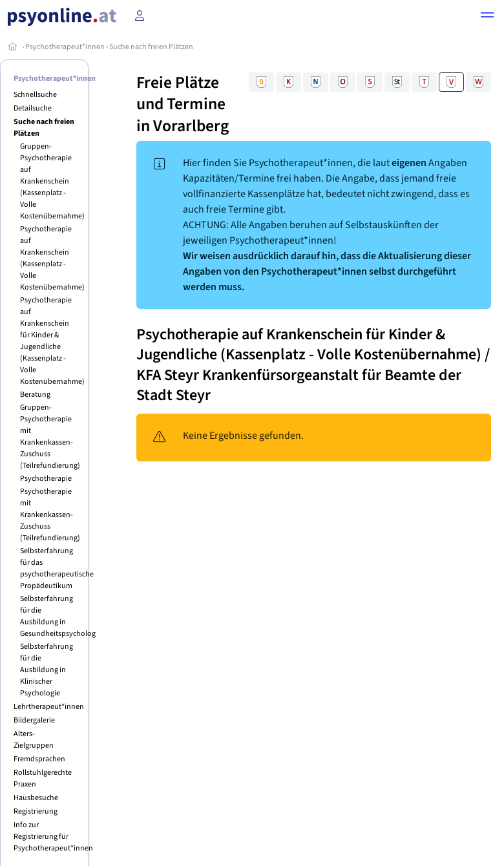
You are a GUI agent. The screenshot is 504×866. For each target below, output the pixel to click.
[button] (487, 17)
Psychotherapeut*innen (65, 47)
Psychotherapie (46, 479)
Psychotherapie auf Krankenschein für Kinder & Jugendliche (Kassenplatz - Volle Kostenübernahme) (52, 341)
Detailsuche (33, 108)
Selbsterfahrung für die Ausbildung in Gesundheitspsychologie (61, 616)
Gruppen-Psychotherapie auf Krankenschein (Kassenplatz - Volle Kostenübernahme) (52, 181)
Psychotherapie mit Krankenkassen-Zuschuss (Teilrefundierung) (50, 515)
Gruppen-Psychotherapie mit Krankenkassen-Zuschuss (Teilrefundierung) (50, 437)
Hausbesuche (36, 798)
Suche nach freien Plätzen (151, 47)
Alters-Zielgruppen (34, 740)
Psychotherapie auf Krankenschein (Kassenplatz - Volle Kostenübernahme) (52, 258)
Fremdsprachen (39, 759)
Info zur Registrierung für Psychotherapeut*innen (53, 837)
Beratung (35, 395)
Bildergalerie (34, 720)
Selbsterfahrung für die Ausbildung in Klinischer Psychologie (47, 670)
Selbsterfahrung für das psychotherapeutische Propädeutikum (57, 568)
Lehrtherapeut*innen (49, 707)
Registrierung (36, 811)
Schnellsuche (35, 95)
